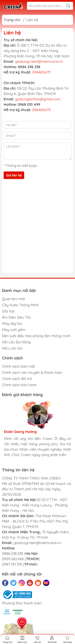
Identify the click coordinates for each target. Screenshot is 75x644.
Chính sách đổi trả (17, 379)
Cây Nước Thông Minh (20, 305)
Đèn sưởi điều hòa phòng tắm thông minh (36, 336)
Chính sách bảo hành (19, 385)
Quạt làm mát (13, 299)
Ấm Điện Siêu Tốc (16, 317)
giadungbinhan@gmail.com (38, 99)
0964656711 (41, 72)
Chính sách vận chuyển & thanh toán (32, 372)
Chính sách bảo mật (18, 366)
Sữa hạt (8, 311)
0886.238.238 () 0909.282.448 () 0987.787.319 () (21, 559)
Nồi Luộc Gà (12, 348)
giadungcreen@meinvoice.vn (39, 61)
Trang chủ (12, 20)
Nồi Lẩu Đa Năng (16, 342)
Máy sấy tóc (12, 323)
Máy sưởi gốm (14, 330)
